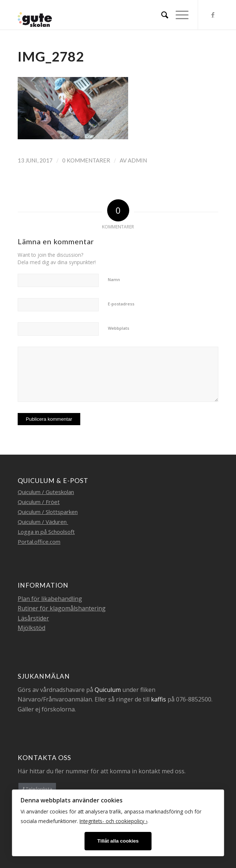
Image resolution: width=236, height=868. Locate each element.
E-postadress (121, 304)
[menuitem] (161, 15)
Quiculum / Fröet (39, 502)
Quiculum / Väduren (43, 522)
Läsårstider (33, 618)
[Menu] (178, 15)
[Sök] (161, 15)
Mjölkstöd (31, 628)
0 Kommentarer (86, 160)
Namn (114, 279)
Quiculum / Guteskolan (46, 492)
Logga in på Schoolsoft (46, 532)
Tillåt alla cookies (118, 841)
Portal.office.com (39, 542)
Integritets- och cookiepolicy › (113, 821)
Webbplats (119, 328)
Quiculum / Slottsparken (48, 512)
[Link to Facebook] (213, 15)
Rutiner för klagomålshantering (62, 608)
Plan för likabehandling (50, 599)
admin (137, 160)
